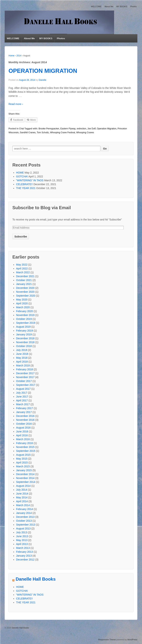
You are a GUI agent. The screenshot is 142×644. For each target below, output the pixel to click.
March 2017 (23, 404)
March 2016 (23, 439)
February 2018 (24, 369)
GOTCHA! (22, 176)
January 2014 (24, 513)
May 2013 (22, 540)
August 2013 (23, 529)
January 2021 (24, 284)
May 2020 (22, 300)
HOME (20, 173)
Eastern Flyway (68, 129)
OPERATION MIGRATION (43, 71)
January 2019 (24, 334)
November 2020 (25, 292)
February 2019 (24, 331)
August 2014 (23, 486)
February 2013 (24, 552)
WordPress (132, 640)
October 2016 (24, 424)
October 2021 (24, 280)
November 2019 (25, 315)
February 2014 (24, 509)
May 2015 (22, 459)
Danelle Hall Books (36, 579)
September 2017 (26, 385)
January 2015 (24, 470)
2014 (19, 56)
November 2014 (25, 478)
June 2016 (22, 431)
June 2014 (22, 494)
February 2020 (24, 311)
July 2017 (22, 393)
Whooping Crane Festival (63, 132)
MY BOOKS (122, 6)
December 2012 (25, 560)
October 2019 (24, 319)
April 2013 (22, 544)
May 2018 (22, 358)
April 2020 (22, 303)
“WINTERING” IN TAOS (30, 180)
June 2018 (22, 354)
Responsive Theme (107, 640)
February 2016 (24, 443)
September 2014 (26, 482)
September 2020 (26, 296)
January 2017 (24, 412)
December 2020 (25, 288)
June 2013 (22, 536)
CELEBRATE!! (24, 184)
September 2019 (26, 323)
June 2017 (22, 397)
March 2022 (23, 272)
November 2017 (25, 377)
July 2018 (22, 350)
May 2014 (22, 497)
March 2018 (23, 366)
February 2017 (24, 408)
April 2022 (22, 269)
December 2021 (25, 276)
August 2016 (23, 428)
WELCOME (96, 6)
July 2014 (22, 490)
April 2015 (22, 463)
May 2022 (22, 265)
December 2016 (25, 416)
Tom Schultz (43, 132)
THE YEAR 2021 (26, 188)
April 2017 (22, 400)
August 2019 (23, 327)
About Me (109, 6)
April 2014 (22, 501)
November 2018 (25, 342)
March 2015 (23, 466)
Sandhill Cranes (28, 132)
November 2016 (25, 420)
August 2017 (23, 389)
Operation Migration (107, 129)
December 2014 (25, 474)
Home (11, 56)
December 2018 (25, 338)
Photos (133, 6)
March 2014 (23, 505)
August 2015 (23, 455)
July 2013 (22, 532)
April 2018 (22, 362)
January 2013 (24, 556)
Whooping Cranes (85, 132)
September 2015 (26, 451)
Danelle (42, 80)
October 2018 (24, 346)
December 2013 (25, 517)
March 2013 (23, 548)
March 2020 (23, 307)
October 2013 (24, 521)
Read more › (16, 104)
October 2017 (24, 381)
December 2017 (25, 373)
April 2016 (22, 435)
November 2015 (25, 447)
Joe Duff (92, 129)
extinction (81, 129)
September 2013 (26, 525)
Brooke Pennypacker (49, 129)
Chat (21, 129)
